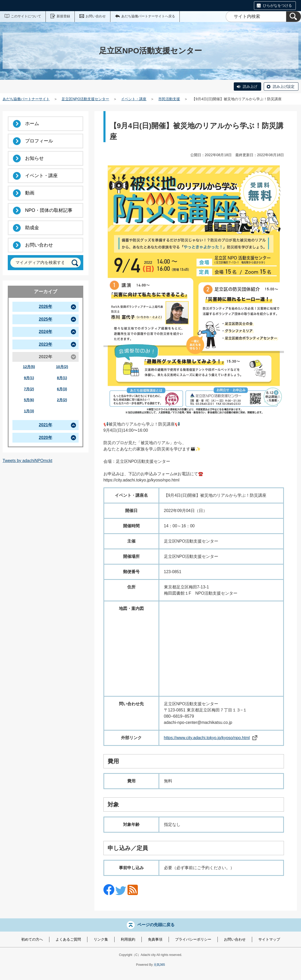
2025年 (46, 319)
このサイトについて (26, 16)
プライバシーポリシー (193, 939)
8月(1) (62, 378)
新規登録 (63, 16)
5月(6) (29, 400)
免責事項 (155, 939)
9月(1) (29, 378)
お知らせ (34, 158)
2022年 (46, 357)
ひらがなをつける (277, 5)
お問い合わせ (96, 16)
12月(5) (29, 367)
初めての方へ (32, 939)
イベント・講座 (134, 99)
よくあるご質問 (68, 939)
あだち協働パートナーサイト (26, 99)
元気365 (159, 965)
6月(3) (62, 389)
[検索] (294, 17)
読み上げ (250, 87)
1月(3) (29, 411)
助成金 (32, 228)
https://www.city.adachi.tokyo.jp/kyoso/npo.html (211, 738)
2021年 (46, 425)
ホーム (32, 124)
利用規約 (128, 939)
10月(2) (62, 367)
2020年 (46, 438)
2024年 (46, 332)
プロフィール (39, 141)
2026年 (46, 307)
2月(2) (62, 400)
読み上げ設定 (284, 87)
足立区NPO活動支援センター (85, 99)
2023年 (46, 344)
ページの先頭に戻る (156, 925)
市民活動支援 (169, 99)
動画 (30, 193)
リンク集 (101, 939)
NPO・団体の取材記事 (49, 210)
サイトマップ (269, 939)
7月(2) (29, 389)
